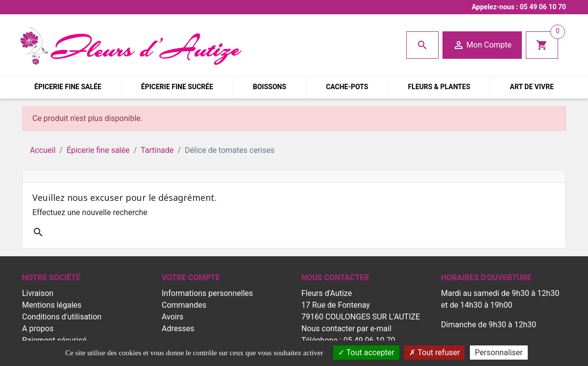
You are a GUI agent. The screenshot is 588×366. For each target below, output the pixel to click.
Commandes (184, 305)
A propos (38, 329)
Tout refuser (434, 353)
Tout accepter (366, 353)
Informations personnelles (207, 293)
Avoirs (172, 317)
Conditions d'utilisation (62, 317)
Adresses (178, 329)
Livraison (38, 293)
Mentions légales (52, 305)
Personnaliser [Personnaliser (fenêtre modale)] (499, 353)
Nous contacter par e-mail (346, 329)
